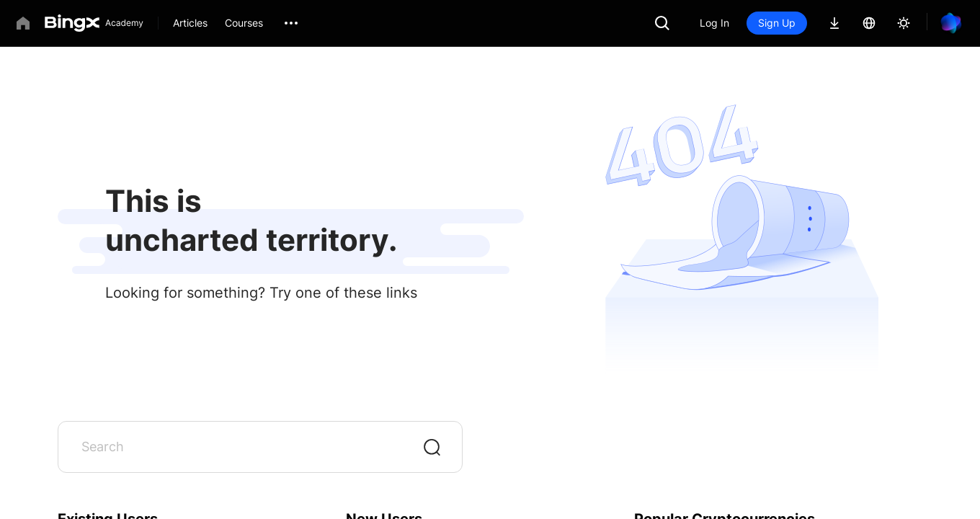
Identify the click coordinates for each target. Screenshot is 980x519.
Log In (714, 23)
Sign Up (777, 23)
